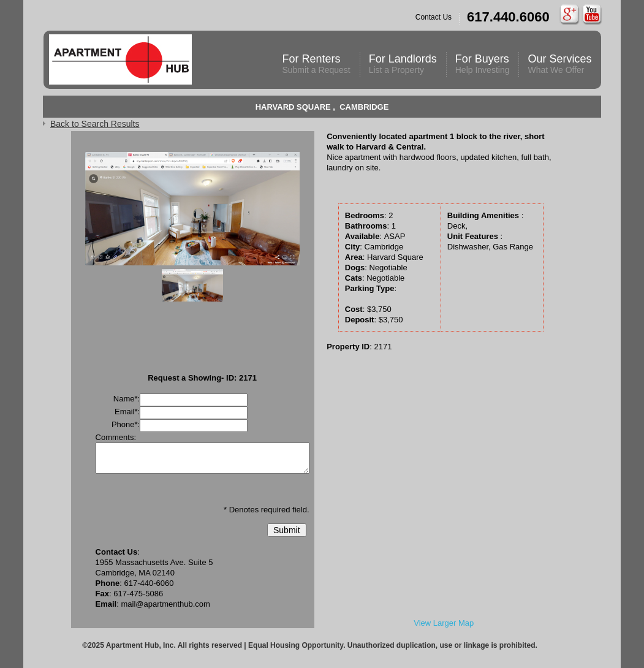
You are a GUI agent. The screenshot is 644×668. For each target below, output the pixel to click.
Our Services (559, 64)
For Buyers (483, 64)
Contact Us (483, 18)
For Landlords (403, 64)
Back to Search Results (95, 124)
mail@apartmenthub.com (165, 604)
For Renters (316, 64)
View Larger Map (444, 623)
